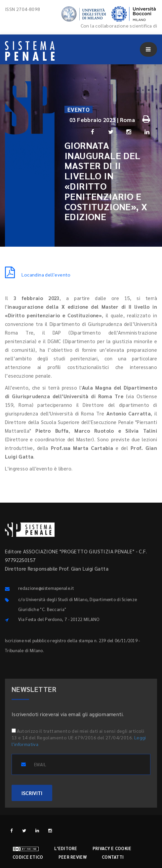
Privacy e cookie (112, 848)
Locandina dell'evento (38, 275)
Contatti (113, 857)
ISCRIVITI (32, 793)
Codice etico (28, 857)
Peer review (73, 857)
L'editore (66, 848)
